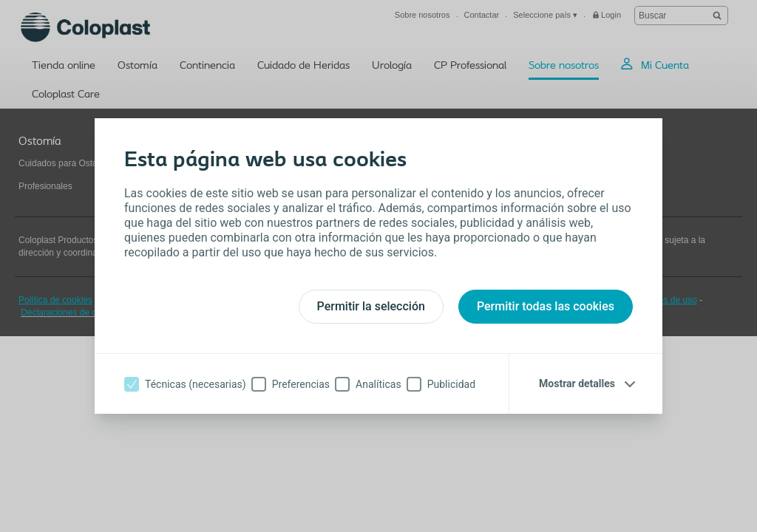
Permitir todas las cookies (546, 306)
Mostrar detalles (577, 383)
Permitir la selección (371, 306)
